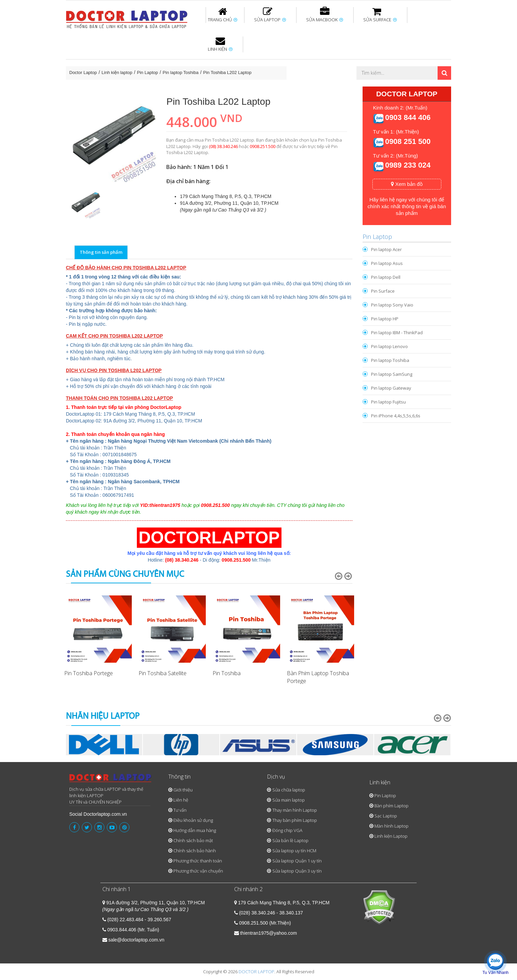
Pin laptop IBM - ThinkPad (397, 333)
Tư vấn (180, 810)
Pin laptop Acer (386, 249)
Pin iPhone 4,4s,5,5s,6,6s (396, 416)
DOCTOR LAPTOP (256, 972)
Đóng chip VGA (287, 830)
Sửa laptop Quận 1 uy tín (297, 861)
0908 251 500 (408, 141)
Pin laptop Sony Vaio (392, 305)
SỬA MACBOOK (325, 15)
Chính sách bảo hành (195, 851)
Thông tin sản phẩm (101, 252)
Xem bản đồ (407, 184)
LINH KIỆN (220, 44)
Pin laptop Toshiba (180, 72)
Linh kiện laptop (117, 72)
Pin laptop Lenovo (389, 346)
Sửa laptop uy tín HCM (294, 851)
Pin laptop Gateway (391, 388)
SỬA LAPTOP (270, 15)
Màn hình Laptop (391, 826)
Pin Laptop (147, 72)
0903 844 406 (408, 117)
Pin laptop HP (385, 319)
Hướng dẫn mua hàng (195, 830)
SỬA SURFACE (380, 15)
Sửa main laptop (289, 800)
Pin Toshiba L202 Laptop (227, 72)
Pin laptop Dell (386, 277)
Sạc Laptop (386, 816)
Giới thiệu (183, 790)
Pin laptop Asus (387, 263)
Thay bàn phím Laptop (295, 820)
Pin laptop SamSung (392, 374)
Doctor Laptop (83, 72)
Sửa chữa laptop (289, 790)
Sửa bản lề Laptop (290, 840)
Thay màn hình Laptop (295, 810)
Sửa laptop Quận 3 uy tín (297, 871)
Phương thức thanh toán (198, 861)
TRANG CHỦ (223, 15)
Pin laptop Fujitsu (388, 402)
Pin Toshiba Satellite (163, 673)
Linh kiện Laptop (391, 836)
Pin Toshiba (227, 673)
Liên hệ (181, 800)
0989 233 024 (408, 165)
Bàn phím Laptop (391, 806)
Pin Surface (383, 291)
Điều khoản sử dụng (193, 820)
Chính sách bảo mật (193, 840)
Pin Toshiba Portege (89, 673)
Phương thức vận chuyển (198, 871)
